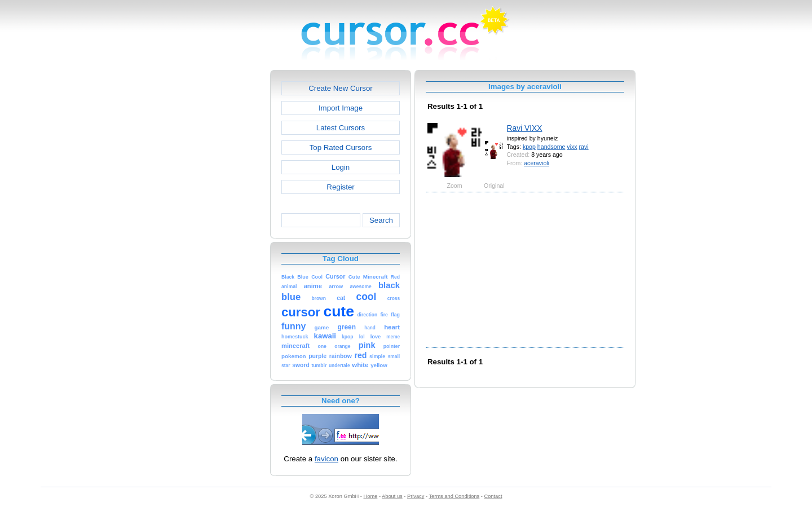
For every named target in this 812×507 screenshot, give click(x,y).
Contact (493, 496)
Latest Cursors (341, 128)
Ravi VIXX (525, 128)
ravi (584, 147)
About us (392, 496)
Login (341, 167)
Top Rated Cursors (341, 147)
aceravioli (537, 163)
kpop (529, 147)
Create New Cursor (341, 88)
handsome (551, 147)
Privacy (416, 496)
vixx (572, 147)
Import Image (341, 108)
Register (340, 187)
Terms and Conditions (454, 496)
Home (371, 496)
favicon (326, 459)
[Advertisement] (222, 239)
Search (381, 220)
